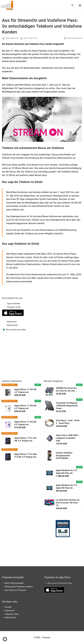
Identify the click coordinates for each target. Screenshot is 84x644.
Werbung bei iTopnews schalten (19, 587)
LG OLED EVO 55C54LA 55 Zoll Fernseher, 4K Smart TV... (68, 503)
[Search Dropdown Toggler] (73, 5)
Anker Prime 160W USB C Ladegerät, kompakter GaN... (67, 438)
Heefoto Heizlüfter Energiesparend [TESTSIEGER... (64, 456)
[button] (5, 639)
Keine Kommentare (75, 38)
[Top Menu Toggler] (80, 5)
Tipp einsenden (14, 304)
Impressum (12, 322)
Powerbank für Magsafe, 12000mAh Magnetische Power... (67, 406)
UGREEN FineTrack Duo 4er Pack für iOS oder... (66, 389)
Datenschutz (12, 325)
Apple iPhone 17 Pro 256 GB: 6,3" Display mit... (25, 439)
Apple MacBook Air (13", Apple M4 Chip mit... (67, 487)
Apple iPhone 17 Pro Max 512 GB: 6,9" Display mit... (26, 456)
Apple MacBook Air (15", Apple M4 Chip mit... (67, 472)
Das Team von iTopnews (15, 590)
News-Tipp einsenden (14, 583)
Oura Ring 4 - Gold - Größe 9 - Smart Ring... (68, 422)
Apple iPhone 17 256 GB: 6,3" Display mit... (26, 391)
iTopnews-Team (14, 307)
